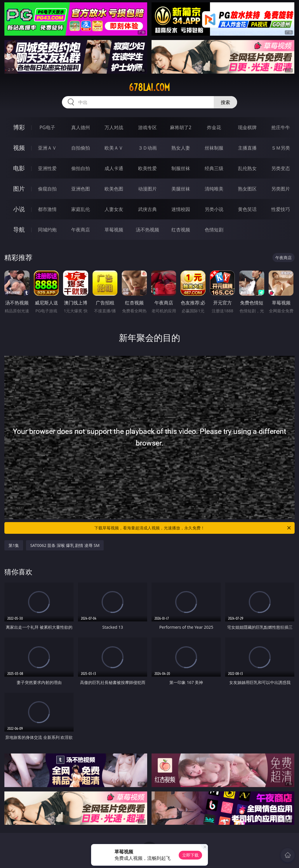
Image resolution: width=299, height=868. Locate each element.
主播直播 (247, 148)
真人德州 (81, 127)
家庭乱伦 (81, 209)
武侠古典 (147, 209)
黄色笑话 (247, 209)
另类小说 (214, 209)
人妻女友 (114, 209)
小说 (19, 209)
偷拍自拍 (81, 168)
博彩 (19, 127)
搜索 (225, 102)
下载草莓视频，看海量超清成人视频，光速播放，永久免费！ (193, 528)
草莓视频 (114, 230)
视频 (19, 148)
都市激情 (47, 209)
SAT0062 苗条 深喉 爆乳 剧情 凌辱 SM (65, 545)
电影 (19, 168)
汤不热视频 (147, 230)
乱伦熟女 (247, 168)
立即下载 (190, 855)
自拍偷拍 (81, 148)
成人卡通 (114, 168)
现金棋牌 (247, 127)
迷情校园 (181, 209)
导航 (19, 229)
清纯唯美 (214, 189)
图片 (19, 189)
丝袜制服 (214, 148)
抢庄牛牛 (281, 127)
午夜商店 (81, 230)
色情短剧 (214, 230)
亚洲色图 (81, 189)
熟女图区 (247, 189)
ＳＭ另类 (281, 148)
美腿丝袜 (181, 189)
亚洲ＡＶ (47, 148)
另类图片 (281, 189)
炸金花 (214, 127)
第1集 (14, 545)
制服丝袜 (181, 168)
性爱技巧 (281, 209)
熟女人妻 (181, 148)
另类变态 (281, 168)
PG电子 (47, 127)
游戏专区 (147, 127)
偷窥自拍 (47, 189)
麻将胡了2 (181, 127)
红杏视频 (181, 230)
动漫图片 (147, 189)
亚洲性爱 (47, 168)
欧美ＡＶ (114, 148)
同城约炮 (47, 230)
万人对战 (114, 127)
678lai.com (149, 87)
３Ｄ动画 (147, 148)
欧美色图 (114, 189)
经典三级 (214, 168)
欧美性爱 (147, 168)
